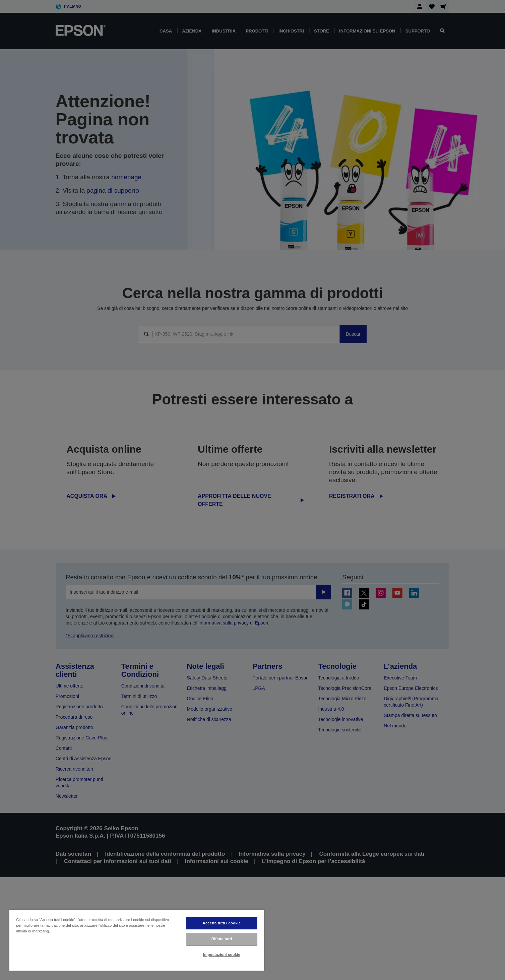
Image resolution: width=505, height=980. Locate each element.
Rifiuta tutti (222, 939)
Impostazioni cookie (222, 955)
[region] (137, 940)
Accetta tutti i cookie (222, 923)
